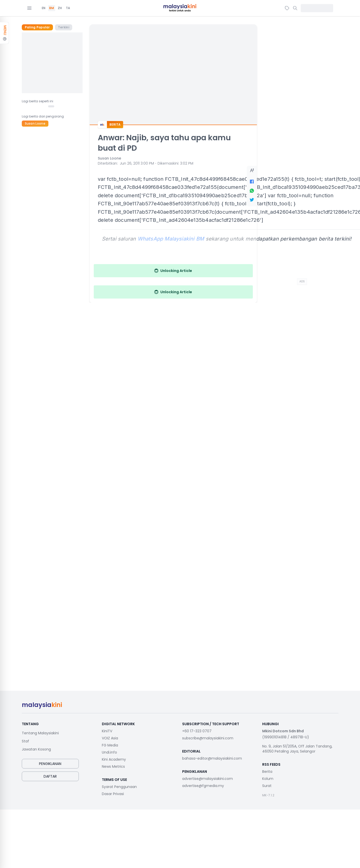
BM (52, 8)
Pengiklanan (50, 764)
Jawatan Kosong (36, 749)
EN (44, 8)
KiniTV (107, 731)
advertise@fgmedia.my (203, 786)
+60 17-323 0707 (197, 731)
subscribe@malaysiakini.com (208, 738)
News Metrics (113, 766)
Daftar (50, 776)
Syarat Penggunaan (119, 787)
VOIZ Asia (110, 738)
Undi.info (109, 752)
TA (68, 8)
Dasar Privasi (113, 794)
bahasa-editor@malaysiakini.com (212, 758)
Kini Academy (114, 759)
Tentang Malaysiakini (40, 733)
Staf (25, 741)
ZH (60, 8)
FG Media (110, 745)
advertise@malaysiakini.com (207, 779)
